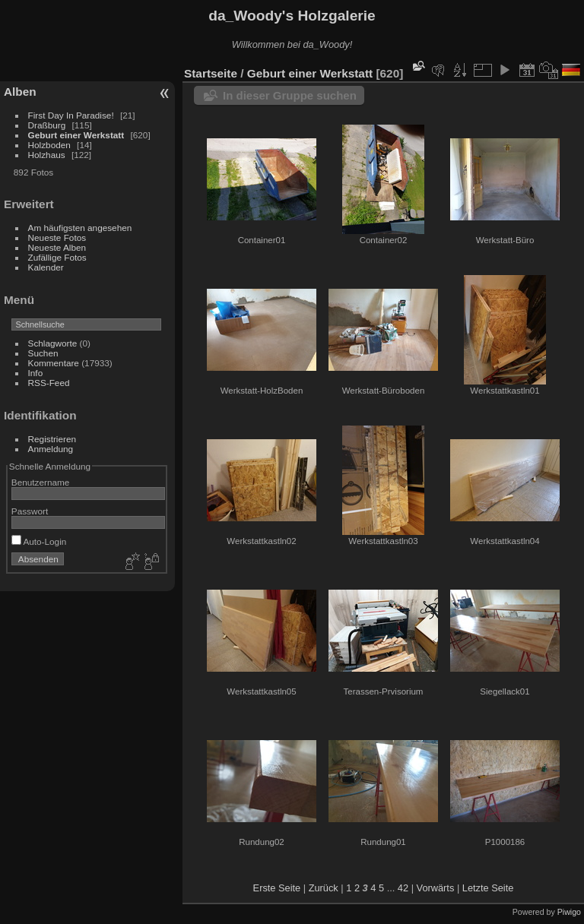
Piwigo (569, 912)
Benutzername (41, 482)
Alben (20, 92)
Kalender (46, 267)
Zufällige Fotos (57, 257)
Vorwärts (436, 888)
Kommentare (54, 363)
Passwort (30, 511)
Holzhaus (47, 155)
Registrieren (52, 439)
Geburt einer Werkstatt (76, 135)
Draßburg (47, 125)
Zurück (324, 888)
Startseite (211, 73)
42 (403, 888)
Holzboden (49, 145)
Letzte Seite (488, 888)
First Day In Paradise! (71, 115)
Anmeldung (51, 449)
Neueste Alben (57, 247)
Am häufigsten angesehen (80, 228)
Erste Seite (277, 888)
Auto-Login (39, 541)
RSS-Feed (49, 383)
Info (36, 373)
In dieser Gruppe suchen (290, 95)
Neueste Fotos (57, 237)
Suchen (43, 353)
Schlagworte (53, 343)
